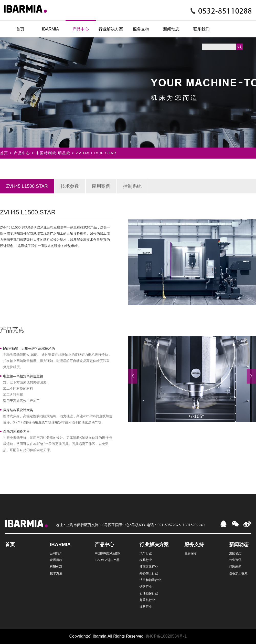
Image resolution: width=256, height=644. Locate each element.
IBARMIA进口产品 (107, 560)
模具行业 (146, 560)
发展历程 (56, 560)
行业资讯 (235, 560)
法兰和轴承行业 (150, 580)
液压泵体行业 (149, 567)
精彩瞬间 (235, 567)
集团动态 (235, 553)
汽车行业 (146, 553)
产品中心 (81, 29)
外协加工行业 (149, 573)
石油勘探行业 (149, 593)
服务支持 (141, 29)
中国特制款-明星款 (53, 153)
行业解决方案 (111, 29)
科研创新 (56, 567)
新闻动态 (171, 29)
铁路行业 (146, 587)
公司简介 (56, 553)
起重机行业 (147, 600)
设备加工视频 (238, 573)
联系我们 (201, 29)
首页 (20, 29)
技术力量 (56, 573)
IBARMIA (50, 29)
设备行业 (146, 607)
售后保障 (190, 553)
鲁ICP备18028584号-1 (166, 636)
